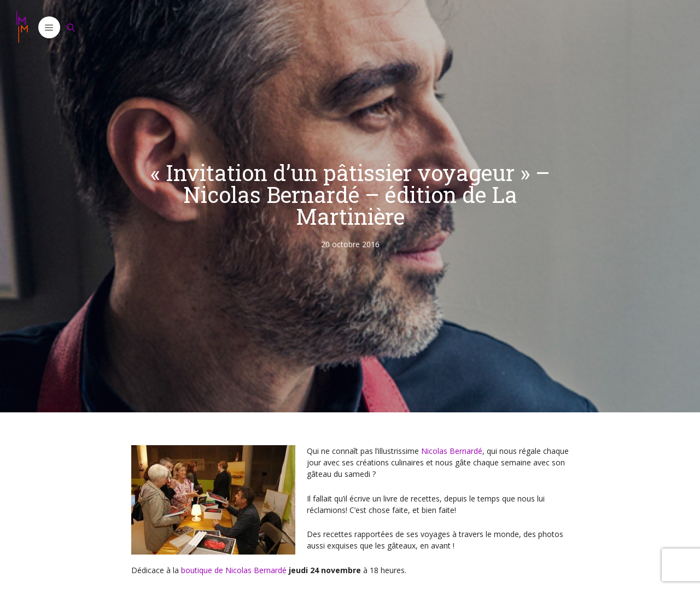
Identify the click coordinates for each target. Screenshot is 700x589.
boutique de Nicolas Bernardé (234, 570)
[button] (49, 27)
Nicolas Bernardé (452, 451)
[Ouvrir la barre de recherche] (71, 27)
